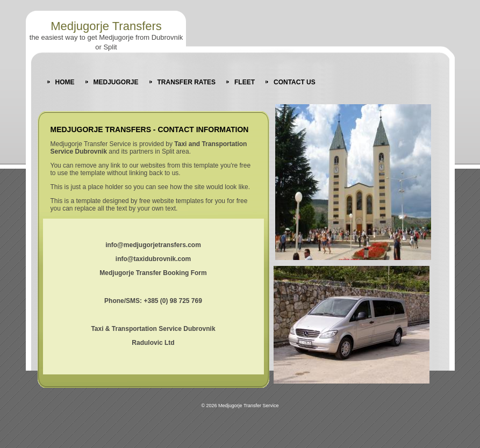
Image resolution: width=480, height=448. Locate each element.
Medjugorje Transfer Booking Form (153, 273)
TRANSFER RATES (187, 82)
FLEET (245, 82)
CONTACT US (295, 82)
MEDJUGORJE (116, 82)
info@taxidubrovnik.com (153, 259)
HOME (65, 82)
